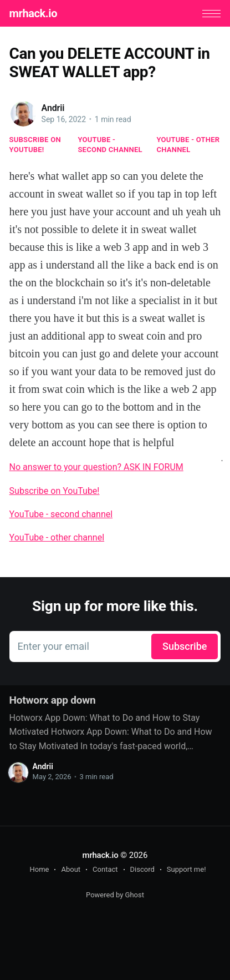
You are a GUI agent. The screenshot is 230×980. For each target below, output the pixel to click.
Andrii (53, 108)
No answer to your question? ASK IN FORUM (96, 467)
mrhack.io (33, 13)
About (71, 869)
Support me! (186, 869)
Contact (105, 869)
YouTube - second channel (110, 145)
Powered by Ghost (115, 895)
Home (39, 869)
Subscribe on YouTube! (35, 145)
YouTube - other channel (188, 145)
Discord (142, 869)
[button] (211, 14)
